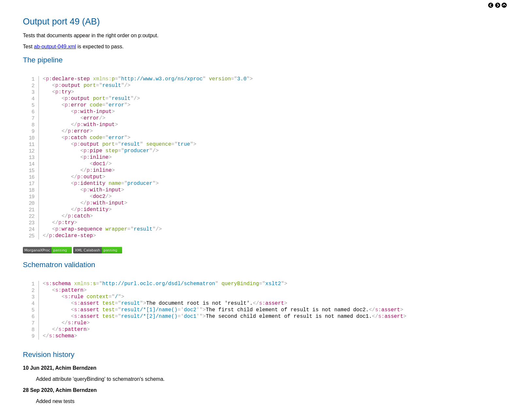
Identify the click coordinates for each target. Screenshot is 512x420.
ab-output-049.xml (55, 47)
